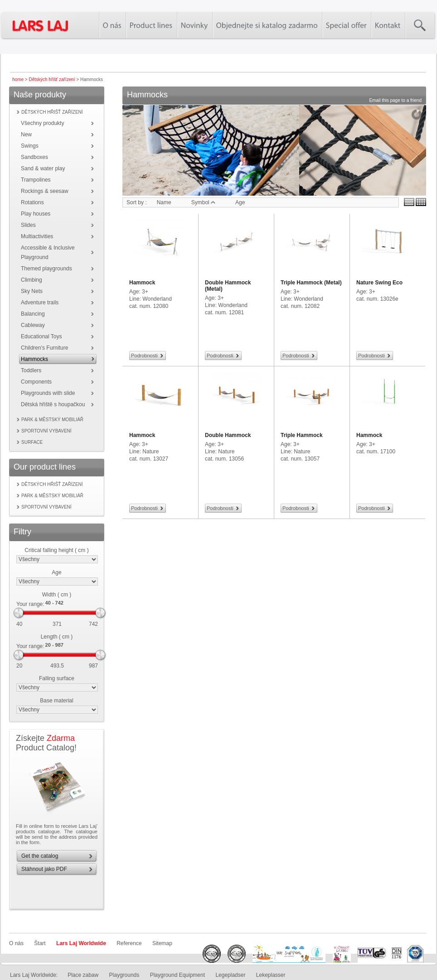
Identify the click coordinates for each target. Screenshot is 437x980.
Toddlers (31, 370)
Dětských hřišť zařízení (52, 79)
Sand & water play (43, 168)
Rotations (32, 202)
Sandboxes (34, 157)
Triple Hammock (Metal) (311, 283)
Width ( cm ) (57, 595)
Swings (30, 146)
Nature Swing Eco (379, 283)
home (18, 79)
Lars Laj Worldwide (81, 943)
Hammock (142, 283)
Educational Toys (41, 336)
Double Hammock (228, 435)
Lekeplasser (271, 975)
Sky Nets (32, 291)
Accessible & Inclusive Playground (48, 252)
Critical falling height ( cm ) (56, 550)
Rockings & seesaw (45, 191)
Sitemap (162, 943)
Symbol (203, 202)
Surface (32, 442)
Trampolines (36, 180)
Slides (28, 225)
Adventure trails (40, 303)
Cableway (33, 325)
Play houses (36, 214)
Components (36, 382)
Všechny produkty (42, 123)
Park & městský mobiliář (52, 420)
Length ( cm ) (57, 637)
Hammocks (34, 359)
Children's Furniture (44, 348)
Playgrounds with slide (48, 393)
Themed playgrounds (46, 269)
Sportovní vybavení (46, 431)
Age (56, 572)
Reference (129, 943)
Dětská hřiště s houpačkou (53, 404)
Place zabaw (83, 975)
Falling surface (57, 678)
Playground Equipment (177, 975)
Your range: (30, 604)
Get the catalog (40, 856)
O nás (16, 943)
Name (164, 202)
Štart (40, 943)
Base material (56, 701)
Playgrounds (124, 975)
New (26, 135)
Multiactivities (37, 236)
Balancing (33, 314)
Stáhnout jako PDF (44, 869)
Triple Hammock (302, 435)
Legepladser (230, 975)
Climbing (32, 280)
